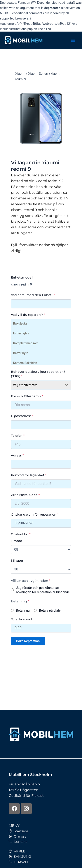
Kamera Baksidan (25, 363)
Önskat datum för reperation (35, 515)
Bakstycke (20, 323)
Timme (17, 541)
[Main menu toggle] (73, 40)
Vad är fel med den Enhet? (33, 295)
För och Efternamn (27, 396)
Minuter (17, 561)
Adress (17, 455)
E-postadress (22, 416)
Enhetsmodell (22, 277)
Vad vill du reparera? (28, 315)
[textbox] (37, 385)
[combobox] (41, 385)
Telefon (18, 436)
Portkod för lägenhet (29, 475)
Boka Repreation (28, 641)
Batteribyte (21, 353)
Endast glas (21, 333)
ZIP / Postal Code (25, 495)
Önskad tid (21, 534)
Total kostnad (22, 619)
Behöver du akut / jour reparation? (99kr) (38, 374)
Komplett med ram (26, 343)
